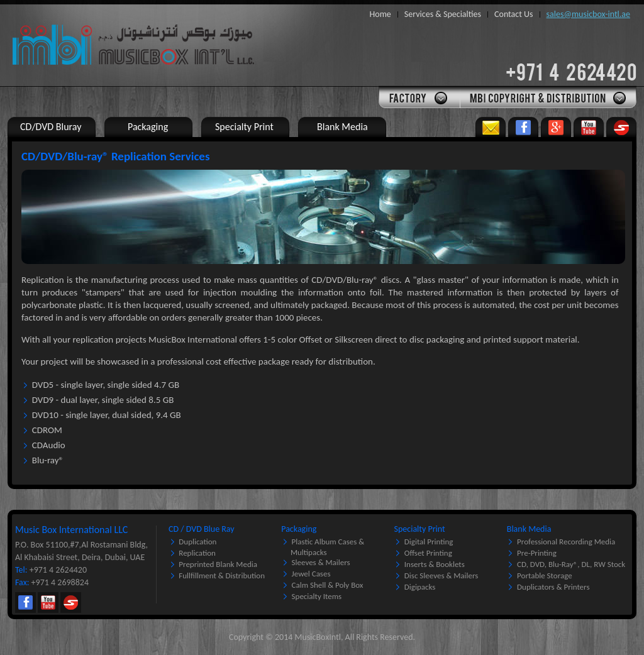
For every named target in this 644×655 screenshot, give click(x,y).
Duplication (197, 542)
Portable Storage (545, 575)
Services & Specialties (443, 14)
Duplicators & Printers (553, 587)
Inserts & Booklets (435, 564)
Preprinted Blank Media (218, 564)
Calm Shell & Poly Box (328, 585)
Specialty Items (317, 596)
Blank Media (529, 529)
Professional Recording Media (566, 542)
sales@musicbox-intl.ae (588, 14)
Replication (197, 553)
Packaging (299, 529)
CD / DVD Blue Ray (202, 529)
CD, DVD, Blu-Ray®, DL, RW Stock (571, 564)
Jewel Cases (311, 574)
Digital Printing (429, 542)
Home (380, 14)
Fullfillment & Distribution (222, 575)
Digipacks (420, 587)
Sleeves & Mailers (321, 562)
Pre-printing (537, 553)
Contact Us (514, 14)
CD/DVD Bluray (51, 127)
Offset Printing (428, 553)
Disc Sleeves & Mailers (441, 575)
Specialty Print (420, 529)
